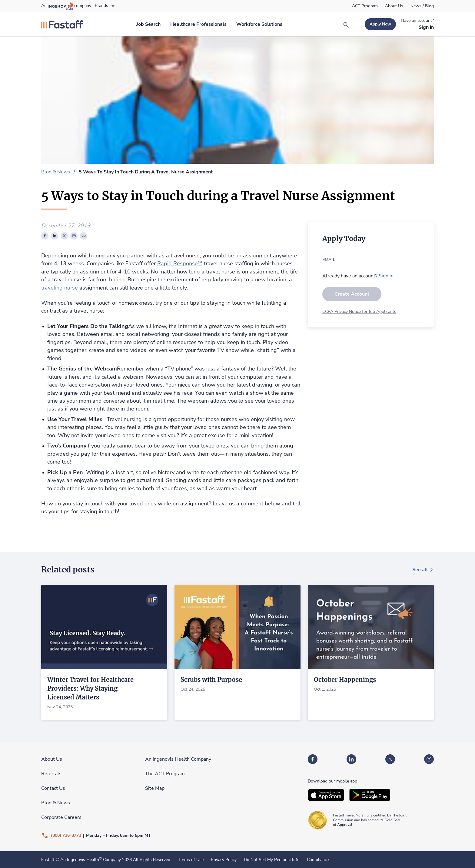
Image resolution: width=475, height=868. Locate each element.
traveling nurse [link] (60, 288)
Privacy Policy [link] (224, 860)
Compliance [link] (318, 860)
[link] (365, 6)
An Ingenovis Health (80, 860)
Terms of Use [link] (191, 860)
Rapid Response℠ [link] (180, 263)
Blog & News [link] (56, 172)
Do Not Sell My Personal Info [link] (272, 860)
